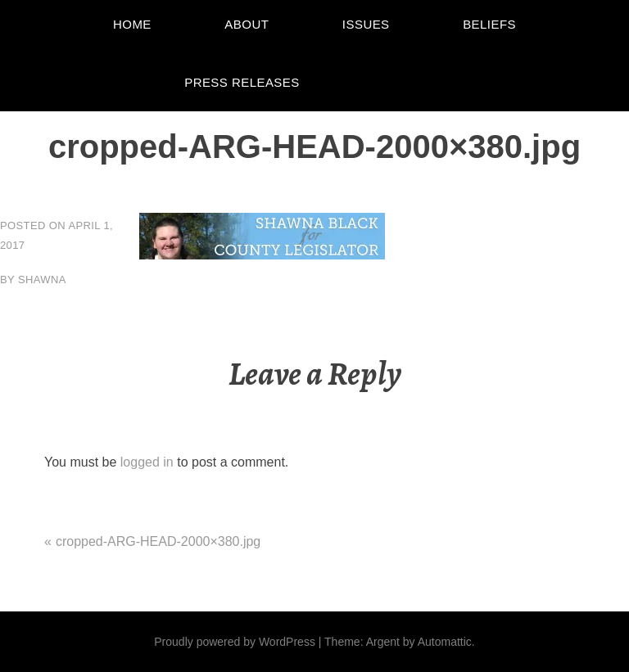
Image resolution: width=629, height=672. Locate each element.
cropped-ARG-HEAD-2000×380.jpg (158, 541)
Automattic (445, 642)
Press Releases (242, 82)
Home (132, 24)
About (247, 24)
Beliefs (489, 24)
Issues (366, 24)
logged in (147, 462)
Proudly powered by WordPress (235, 642)
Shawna (42, 280)
